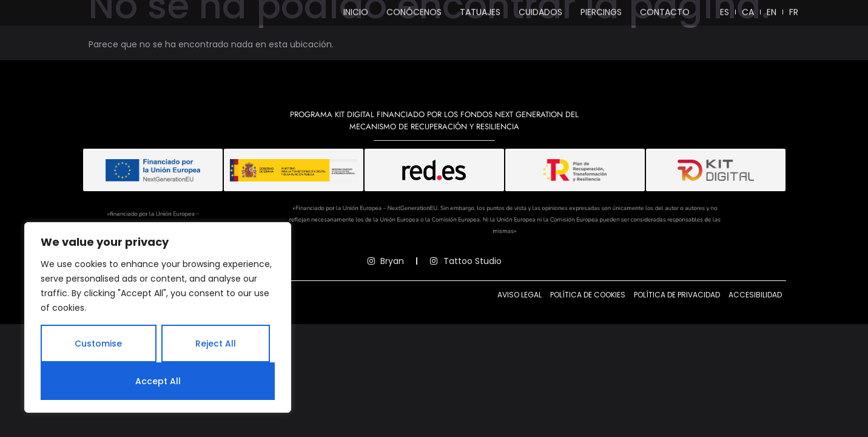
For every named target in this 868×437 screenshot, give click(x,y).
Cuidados (540, 15)
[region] (158, 317)
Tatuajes (480, 15)
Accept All (158, 381)
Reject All (216, 344)
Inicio (356, 15)
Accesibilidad (755, 317)
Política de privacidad (677, 317)
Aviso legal (520, 317)
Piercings (601, 15)
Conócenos (414, 15)
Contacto (665, 15)
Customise (98, 344)
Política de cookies (588, 317)
